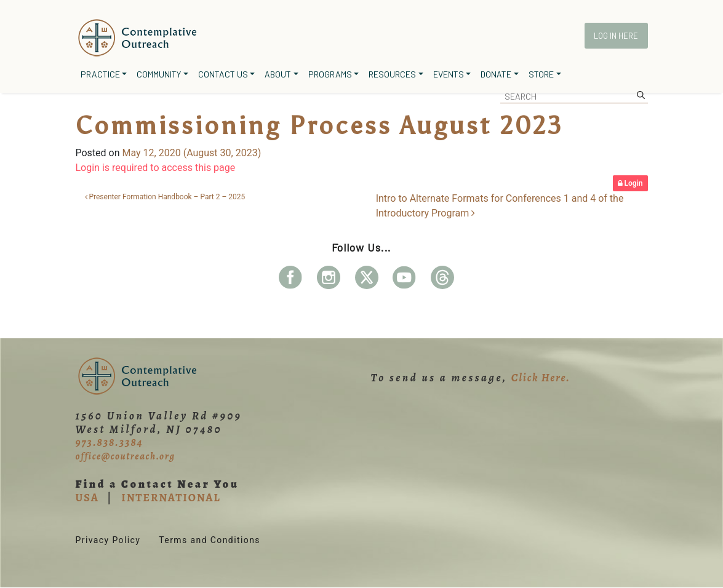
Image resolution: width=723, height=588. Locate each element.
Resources (392, 74)
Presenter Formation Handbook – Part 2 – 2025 (165, 197)
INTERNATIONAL (171, 498)
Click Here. (541, 378)
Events (449, 74)
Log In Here (616, 36)
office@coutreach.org (126, 456)
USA (87, 498)
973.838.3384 (110, 442)
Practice (100, 74)
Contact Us (223, 74)
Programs (330, 74)
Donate (496, 74)
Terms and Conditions (210, 540)
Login (630, 183)
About (278, 74)
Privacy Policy (108, 540)
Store (541, 74)
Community (159, 74)
